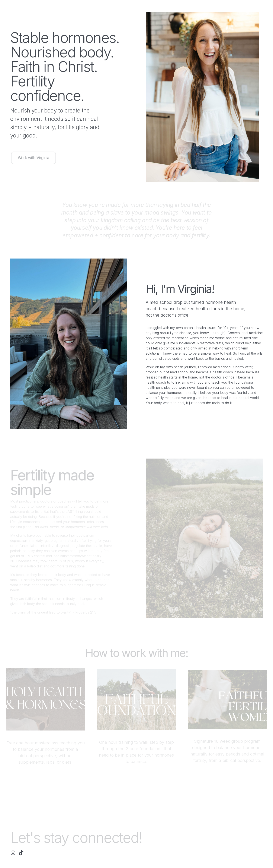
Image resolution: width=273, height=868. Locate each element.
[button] (13, 853)
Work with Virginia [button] (34, 158)
